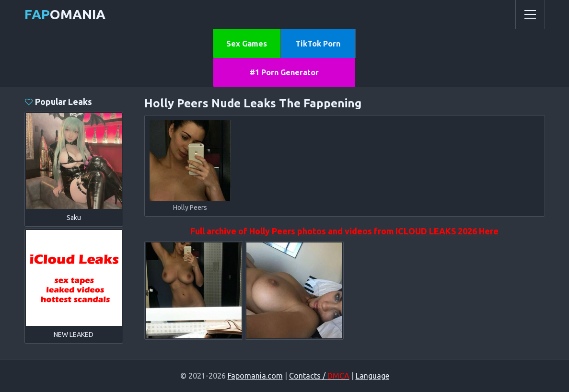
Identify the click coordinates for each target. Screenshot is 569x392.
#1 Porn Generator (284, 72)
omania (65, 14)
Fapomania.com (255, 376)
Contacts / (319, 376)
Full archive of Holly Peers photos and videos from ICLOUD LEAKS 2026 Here (344, 231)
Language (372, 376)
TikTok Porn (318, 44)
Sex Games (247, 44)
